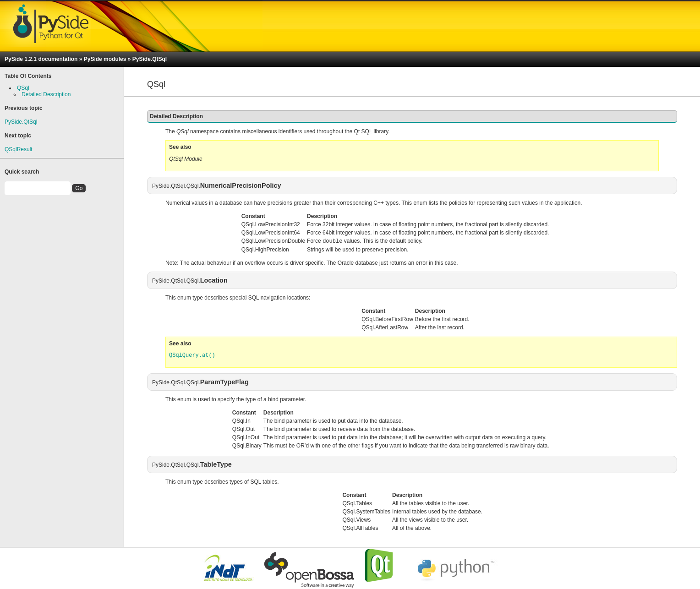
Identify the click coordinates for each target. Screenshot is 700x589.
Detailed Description (46, 94)
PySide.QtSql (150, 59)
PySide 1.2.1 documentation (41, 59)
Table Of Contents (28, 76)
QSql (23, 88)
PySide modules (105, 59)
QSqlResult (19, 149)
